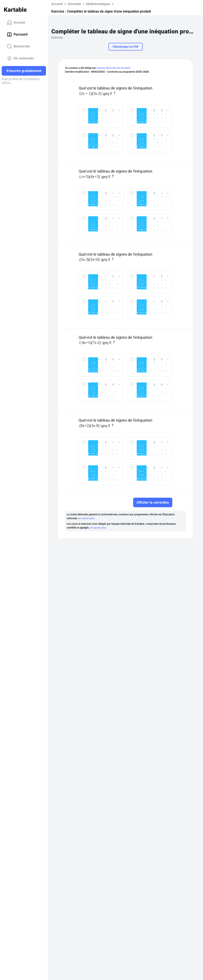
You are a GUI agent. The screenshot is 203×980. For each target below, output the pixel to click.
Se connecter (20, 58)
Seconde (74, 4)
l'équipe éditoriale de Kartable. (114, 68)
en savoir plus (86, 518)
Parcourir (17, 35)
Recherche (18, 46)
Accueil (16, 23)
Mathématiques (98, 4)
